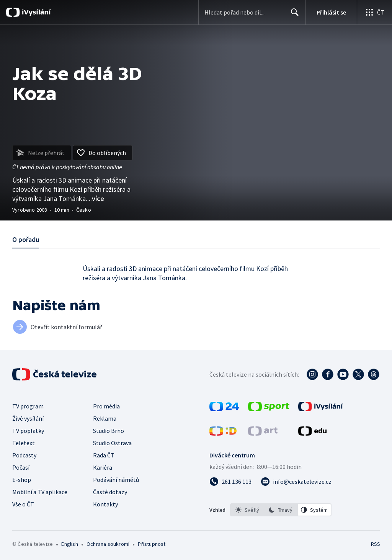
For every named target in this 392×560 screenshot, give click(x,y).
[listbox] (281, 510)
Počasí (21, 467)
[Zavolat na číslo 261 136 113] (230, 482)
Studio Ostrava (112, 443)
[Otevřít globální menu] (374, 12)
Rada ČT (104, 455)
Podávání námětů (116, 480)
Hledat (293, 15)
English (69, 544)
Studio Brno (109, 431)
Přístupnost (152, 544)
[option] (247, 510)
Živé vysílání (28, 418)
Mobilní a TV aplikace (40, 492)
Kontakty (105, 504)
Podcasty (24, 455)
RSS (375, 544)
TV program (28, 406)
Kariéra (103, 467)
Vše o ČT (23, 504)
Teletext (24, 443)
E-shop (22, 480)
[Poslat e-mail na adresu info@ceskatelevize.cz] (296, 482)
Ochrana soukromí (108, 544)
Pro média (106, 406)
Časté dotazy (110, 492)
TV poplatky (28, 431)
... (96, 198)
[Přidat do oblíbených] (103, 153)
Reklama (105, 418)
